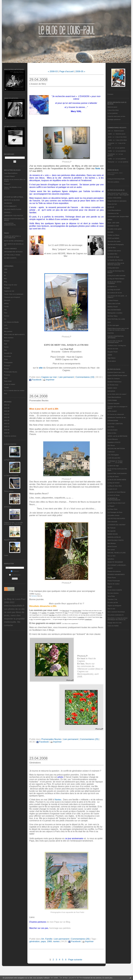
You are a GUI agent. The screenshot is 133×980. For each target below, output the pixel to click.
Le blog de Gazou (113, 477)
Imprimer (49, 380)
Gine (110, 148)
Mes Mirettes (112, 543)
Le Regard (111, 506)
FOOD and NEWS (113, 238)
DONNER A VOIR (113, 226)
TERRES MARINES (10, 249)
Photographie (8, 363)
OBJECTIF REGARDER (115, 562)
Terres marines (9, 491)
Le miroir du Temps (114, 495)
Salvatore (34, 596)
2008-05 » (80, 71)
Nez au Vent (111, 556)
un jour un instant (9, 384)
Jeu (5, 319)
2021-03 (7, 424)
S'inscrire (15, 571)
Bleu (5, 279)
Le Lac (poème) (113, 113)
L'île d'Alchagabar (113, 455)
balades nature (112, 388)
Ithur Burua (111, 445)
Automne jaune (112, 107)
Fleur (6, 313)
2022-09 (7, 408)
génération (34, 941)
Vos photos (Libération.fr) (116, 615)
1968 (49, 941)
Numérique (8, 356)
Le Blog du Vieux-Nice (115, 486)
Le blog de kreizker (114, 483)
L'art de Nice (112, 248)
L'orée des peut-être (114, 458)
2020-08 (7, 430)
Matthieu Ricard (113, 307)
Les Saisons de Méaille (11, 322)
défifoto (6, 303)
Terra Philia (111, 596)
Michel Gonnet (112, 546)
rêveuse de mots (113, 349)
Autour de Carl (112, 204)
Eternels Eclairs (112, 430)
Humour (7, 316)
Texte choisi (8, 381)
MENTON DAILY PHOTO (116, 540)
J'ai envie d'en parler (114, 241)
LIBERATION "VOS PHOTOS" (14, 216)
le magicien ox (112, 286)
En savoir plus (107, 978)
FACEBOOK (8, 203)
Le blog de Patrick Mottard (116, 279)
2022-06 (7, 417)
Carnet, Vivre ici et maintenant (14, 294)
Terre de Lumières (113, 182)
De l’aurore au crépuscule (116, 414)
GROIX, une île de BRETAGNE (117, 436)
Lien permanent (66, 377)
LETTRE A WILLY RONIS (12, 255)
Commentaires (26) (80, 939)
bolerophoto (111, 391)
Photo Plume (112, 578)
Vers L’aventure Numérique (116, 612)
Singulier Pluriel (112, 352)
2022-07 (7, 414)
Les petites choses (113, 515)
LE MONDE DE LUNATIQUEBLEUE (114, 499)
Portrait (6, 369)
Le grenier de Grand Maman (117, 492)
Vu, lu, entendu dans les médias (14, 390)
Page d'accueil (67, 71)
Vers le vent (111, 609)
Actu (5, 272)
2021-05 (7, 420)
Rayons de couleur (114, 584)
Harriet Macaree (113, 439)
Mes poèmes (8, 331)
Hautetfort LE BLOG (114, 442)
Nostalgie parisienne (114, 119)
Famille (6, 307)
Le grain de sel (112, 489)
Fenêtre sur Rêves (113, 235)
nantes (56, 941)
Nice (5, 350)
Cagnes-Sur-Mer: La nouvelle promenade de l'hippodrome (13, 523)
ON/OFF (110, 568)
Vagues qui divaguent (114, 606)
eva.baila (110, 232)
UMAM (110, 355)
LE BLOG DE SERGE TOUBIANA (114, 283)
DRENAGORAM (113, 421)
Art (5, 275)
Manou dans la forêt (114, 304)
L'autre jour (111, 452)
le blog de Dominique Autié (116, 179)
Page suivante (75, 960)
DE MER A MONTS (10, 258)
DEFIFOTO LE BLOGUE (12, 200)
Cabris (6, 555)
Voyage (6, 387)
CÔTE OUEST (112, 411)
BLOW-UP (111, 207)
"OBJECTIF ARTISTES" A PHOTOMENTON (12, 237)
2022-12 (7, 405)
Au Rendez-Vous (113, 385)
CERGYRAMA (112, 400)
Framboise (111, 154)
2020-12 (7, 427)
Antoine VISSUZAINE (114, 198)
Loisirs (6, 328)
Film (5, 310)
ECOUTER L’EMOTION (115, 424)
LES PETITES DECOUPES (116, 519)
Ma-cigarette (112, 531)
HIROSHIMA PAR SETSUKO (13, 252)
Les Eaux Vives (112, 509)
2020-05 (7, 433)
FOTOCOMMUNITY (10, 206)
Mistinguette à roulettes (115, 313)
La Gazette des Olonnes (115, 260)
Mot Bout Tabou (113, 316)
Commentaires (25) (89, 739)
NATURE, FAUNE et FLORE (117, 553)
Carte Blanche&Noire (11, 173)
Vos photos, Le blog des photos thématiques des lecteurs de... (118, 619)
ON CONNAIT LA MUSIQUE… (117, 565)
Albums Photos (10, 444)
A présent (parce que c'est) (116, 372)
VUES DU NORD (113, 626)
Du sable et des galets (115, 229)
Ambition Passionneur (114, 382)
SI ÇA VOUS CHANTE (115, 590)
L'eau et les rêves (113, 110)
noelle (110, 134)
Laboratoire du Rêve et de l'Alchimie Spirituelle (116, 264)
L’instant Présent (9, 176)
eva (109, 131)
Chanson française (114, 403)
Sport (6, 378)
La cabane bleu (112, 254)
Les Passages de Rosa (115, 512)
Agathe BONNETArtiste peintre (117, 375)
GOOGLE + (8, 212)
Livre (6, 325)
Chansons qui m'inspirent (12, 297)
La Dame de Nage (113, 257)
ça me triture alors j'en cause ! (117, 394)
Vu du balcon (112, 361)
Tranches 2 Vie (112, 599)
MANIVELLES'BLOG (114, 537)
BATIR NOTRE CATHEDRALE (14, 241)
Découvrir (7, 300)
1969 (6, 269)
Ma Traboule (112, 528)
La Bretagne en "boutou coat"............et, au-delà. (115, 462)
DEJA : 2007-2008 (113, 223)
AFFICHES (8, 507)
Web (5, 394)
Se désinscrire (15, 575)
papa (43, 941)
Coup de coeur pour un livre (116, 116)
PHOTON (111, 333)
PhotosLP (7, 184)
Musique (7, 341)
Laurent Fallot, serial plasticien (117, 473)
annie (110, 137)
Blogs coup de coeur (11, 285)
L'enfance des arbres (114, 251)
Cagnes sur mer (9, 291)
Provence (7, 375)
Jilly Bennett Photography (116, 244)
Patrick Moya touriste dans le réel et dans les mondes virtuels (118, 329)
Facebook (35, 380)
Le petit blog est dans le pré (116, 503)
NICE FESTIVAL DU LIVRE (116, 319)
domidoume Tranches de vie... (117, 417)
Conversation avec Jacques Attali (118, 216)
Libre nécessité (112, 522)
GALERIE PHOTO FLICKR (13, 209)
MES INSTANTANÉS (114, 310)
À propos (110, 94)
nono (109, 322)
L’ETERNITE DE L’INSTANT (117, 525)
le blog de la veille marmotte (116, 276)
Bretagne (7, 288)
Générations (35, 763)
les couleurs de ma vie (115, 293)
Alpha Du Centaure (114, 379)
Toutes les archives (10, 436)
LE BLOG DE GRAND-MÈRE (117, 480)
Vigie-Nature (112, 358)
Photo (6, 359)
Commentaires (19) (85, 377)
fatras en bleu (112, 433)
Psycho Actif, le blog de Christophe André (115, 342)
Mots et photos (9, 338)
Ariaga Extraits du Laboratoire (117, 201)
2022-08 (7, 411)
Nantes (6, 347)
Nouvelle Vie (8, 353)
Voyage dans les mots (115, 623)
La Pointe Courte (9, 460)
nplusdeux (111, 559)
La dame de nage (113, 466)
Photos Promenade (114, 581)
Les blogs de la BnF (114, 290)
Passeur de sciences (114, 571)
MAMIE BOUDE (113, 534)
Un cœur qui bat (113, 602)
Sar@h (110, 587)
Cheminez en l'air (113, 213)
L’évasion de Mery (38, 84)
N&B (6, 344)
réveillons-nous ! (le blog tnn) (117, 346)
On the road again (113, 325)
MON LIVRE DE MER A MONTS (14, 335)
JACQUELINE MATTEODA (116, 449)
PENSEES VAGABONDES (116, 574)
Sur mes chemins (113, 593)
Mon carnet (111, 550)
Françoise (111, 143)
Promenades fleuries (11, 372)
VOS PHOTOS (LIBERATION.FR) (10, 224)
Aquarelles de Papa (10, 540)
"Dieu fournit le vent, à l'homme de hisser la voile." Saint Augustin (118, 194)
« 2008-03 (53, 71)
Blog (5, 282)
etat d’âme (111, 427)
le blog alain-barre (113, 268)
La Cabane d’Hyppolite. (11, 475)
